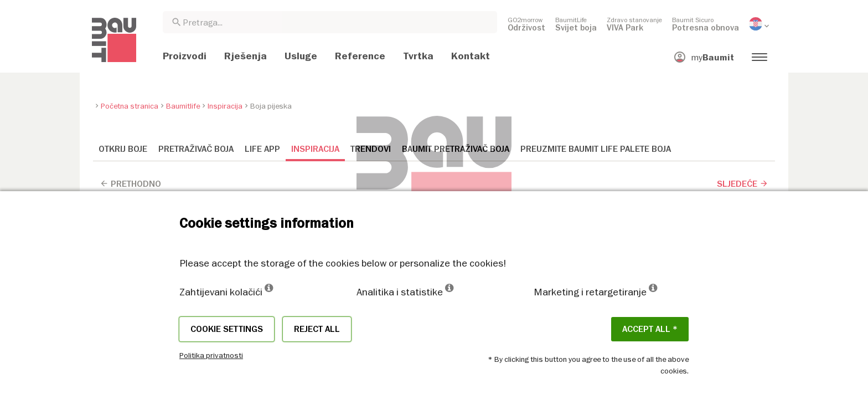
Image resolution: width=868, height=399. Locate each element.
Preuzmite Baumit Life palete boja (596, 149)
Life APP (262, 149)
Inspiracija (315, 149)
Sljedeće (743, 184)
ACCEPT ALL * (650, 329)
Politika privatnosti (211, 355)
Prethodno (130, 184)
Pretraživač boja (196, 149)
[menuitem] (526, 24)
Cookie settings (227, 329)
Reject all (317, 329)
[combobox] (330, 22)
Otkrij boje (123, 149)
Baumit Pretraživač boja (456, 149)
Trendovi (371, 149)
